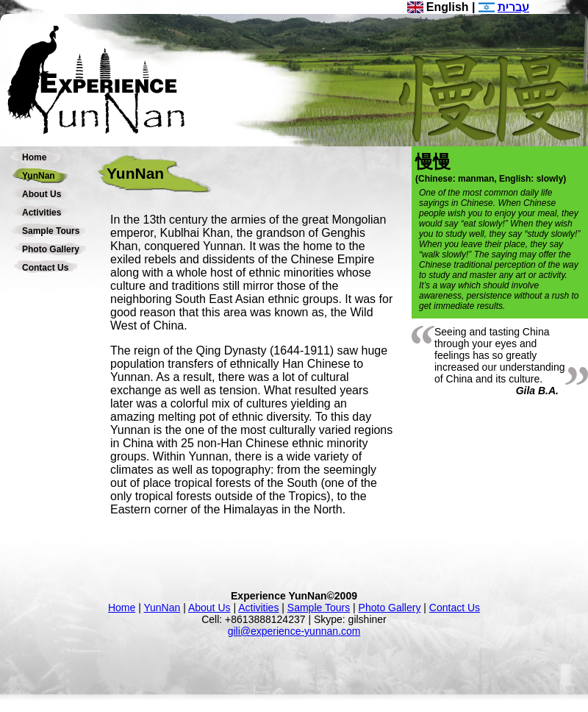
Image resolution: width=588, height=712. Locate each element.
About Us (42, 194)
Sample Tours (51, 231)
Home (34, 157)
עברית (513, 7)
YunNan (39, 176)
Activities (42, 213)
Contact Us (45, 268)
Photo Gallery (51, 249)
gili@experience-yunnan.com (294, 631)
